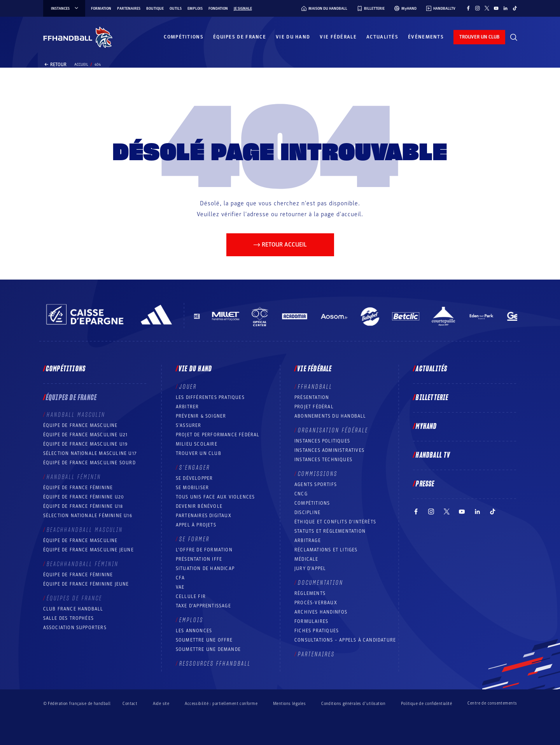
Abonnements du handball (330, 416)
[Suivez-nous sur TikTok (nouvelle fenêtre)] (515, 8)
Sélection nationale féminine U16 (88, 516)
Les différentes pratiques (210, 397)
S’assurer (189, 425)
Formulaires (311, 621)
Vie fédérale (338, 37)
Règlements (310, 593)
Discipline (307, 512)
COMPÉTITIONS (312, 503)
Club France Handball (73, 609)
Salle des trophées (69, 618)
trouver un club (479, 37)
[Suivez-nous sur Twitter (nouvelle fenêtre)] (487, 8)
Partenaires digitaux (204, 516)
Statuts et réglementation (330, 531)
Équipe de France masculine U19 (86, 444)
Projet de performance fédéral (218, 435)
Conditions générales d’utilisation (353, 704)
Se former (194, 539)
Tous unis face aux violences (215, 497)
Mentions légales (289, 704)
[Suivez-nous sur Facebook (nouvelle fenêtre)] (468, 8)
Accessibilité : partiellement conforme (221, 704)
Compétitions (184, 37)
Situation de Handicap (205, 568)
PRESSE (425, 484)
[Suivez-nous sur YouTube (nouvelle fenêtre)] (496, 8)
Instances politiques (322, 441)
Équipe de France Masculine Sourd (89, 463)
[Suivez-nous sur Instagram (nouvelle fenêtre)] (478, 8)
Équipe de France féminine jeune (86, 584)
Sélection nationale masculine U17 (90, 453)
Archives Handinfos (321, 612)
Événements (426, 37)
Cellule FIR (191, 596)
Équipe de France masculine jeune (88, 550)
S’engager (195, 468)
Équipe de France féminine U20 (84, 497)
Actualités (382, 37)
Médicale (306, 559)
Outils (176, 9)
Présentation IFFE (199, 559)
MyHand (426, 427)
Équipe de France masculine (80, 425)
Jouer (188, 387)
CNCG (301, 494)
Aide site (161, 704)
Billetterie (432, 398)
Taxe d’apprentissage (203, 606)
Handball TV (433, 455)
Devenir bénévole (199, 506)
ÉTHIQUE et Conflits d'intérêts (335, 522)
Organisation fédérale (333, 430)
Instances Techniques (323, 460)
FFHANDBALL (315, 387)
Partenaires (129, 9)
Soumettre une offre (204, 640)
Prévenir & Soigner (201, 416)
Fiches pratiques (317, 631)
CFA (180, 578)
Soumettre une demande (208, 649)
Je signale (243, 9)
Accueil (81, 65)
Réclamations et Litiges (326, 550)
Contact (130, 704)
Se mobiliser (192, 488)
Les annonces (194, 631)
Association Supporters (75, 628)
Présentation (312, 397)
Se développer (194, 478)
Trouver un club (199, 453)
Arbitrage (308, 540)
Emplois (195, 9)
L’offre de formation (204, 550)
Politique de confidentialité (426, 704)
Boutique (155, 9)
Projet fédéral (314, 407)
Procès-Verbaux (316, 603)
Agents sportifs (316, 484)
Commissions (318, 474)
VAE (180, 587)
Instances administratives (329, 450)
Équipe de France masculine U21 (86, 435)
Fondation (218, 9)
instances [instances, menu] (65, 9)
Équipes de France (240, 37)
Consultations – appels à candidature (345, 640)
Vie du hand (293, 37)
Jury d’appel (310, 568)
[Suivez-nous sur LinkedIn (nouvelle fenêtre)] (506, 8)
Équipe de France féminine (78, 488)
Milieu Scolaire (197, 444)
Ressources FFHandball (215, 664)
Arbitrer (187, 407)
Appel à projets (196, 525)
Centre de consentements (492, 703)
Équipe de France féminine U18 (83, 506)
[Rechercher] (514, 37)
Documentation (321, 583)
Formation (101, 9)
